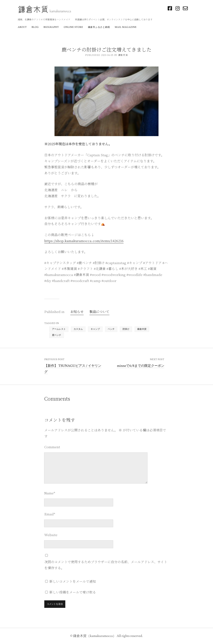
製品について (99, 312)
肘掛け (126, 329)
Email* (50, 514)
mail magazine (126, 27)
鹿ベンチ (57, 335)
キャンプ (95, 329)
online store (73, 27)
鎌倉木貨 (142, 329)
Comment (52, 447)
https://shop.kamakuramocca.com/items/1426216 (84, 241)
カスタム (78, 329)
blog (35, 27)
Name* (50, 493)
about (22, 27)
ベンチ (111, 329)
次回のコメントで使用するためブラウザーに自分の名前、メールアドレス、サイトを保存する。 (106, 565)
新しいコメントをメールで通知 (73, 581)
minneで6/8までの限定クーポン (141, 366)
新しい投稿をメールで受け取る (73, 592)
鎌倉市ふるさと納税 (99, 27)
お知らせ (77, 312)
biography (51, 27)
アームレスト (59, 329)
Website (51, 535)
